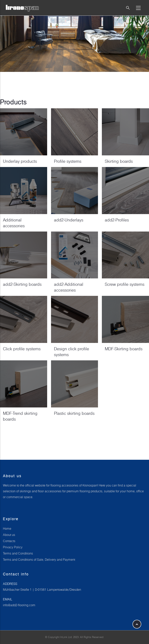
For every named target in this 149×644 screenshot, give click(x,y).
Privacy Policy (13, 547)
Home (7, 529)
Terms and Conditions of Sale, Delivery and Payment (39, 560)
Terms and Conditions (18, 553)
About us (9, 535)
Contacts (9, 541)
